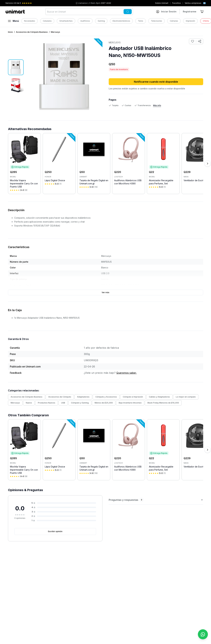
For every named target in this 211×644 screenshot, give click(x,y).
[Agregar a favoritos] (193, 41)
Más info (157, 105)
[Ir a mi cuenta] (166, 12)
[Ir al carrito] (202, 12)
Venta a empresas (193, 3)
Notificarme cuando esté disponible (156, 82)
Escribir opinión (55, 531)
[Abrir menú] (13, 21)
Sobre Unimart (162, 3)
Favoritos (177, 3)
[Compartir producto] (200, 41)
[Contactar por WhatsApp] (203, 634)
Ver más (105, 292)
